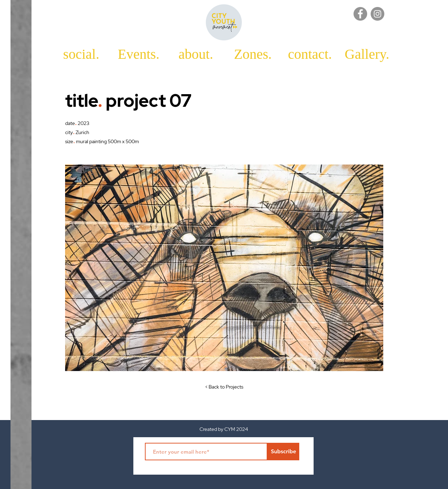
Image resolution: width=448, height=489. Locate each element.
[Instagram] (377, 14)
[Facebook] (360, 14)
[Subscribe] (283, 452)
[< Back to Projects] (224, 387)
